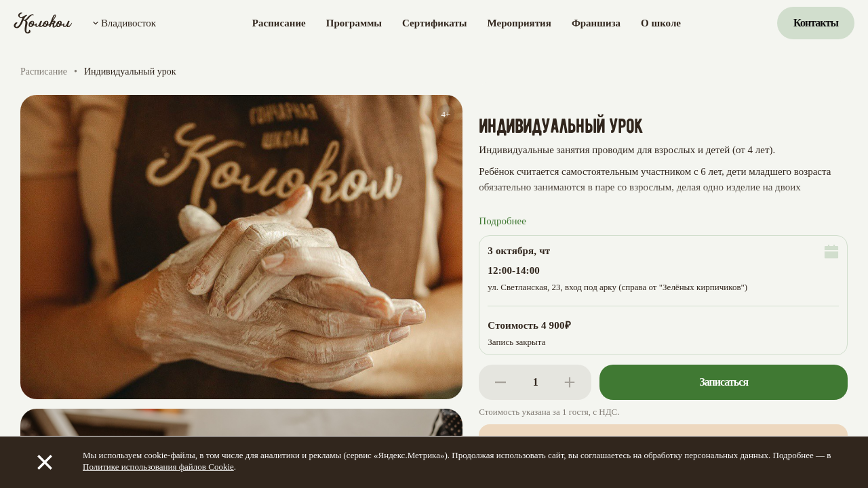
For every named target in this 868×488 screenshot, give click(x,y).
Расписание (279, 23)
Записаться (724, 382)
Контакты (816, 23)
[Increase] (570, 382)
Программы (354, 23)
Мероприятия (519, 23)
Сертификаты (434, 23)
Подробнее (502, 221)
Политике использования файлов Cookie (158, 467)
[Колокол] (43, 23)
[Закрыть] (45, 462)
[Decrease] (500, 382)
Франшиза (596, 23)
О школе (661, 23)
